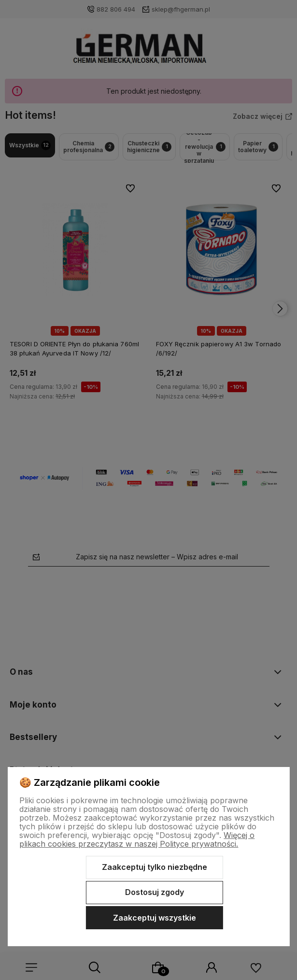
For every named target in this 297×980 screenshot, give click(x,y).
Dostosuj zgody (155, 892)
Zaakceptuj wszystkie (155, 918)
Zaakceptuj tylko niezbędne (155, 867)
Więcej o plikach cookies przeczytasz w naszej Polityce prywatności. (137, 839)
